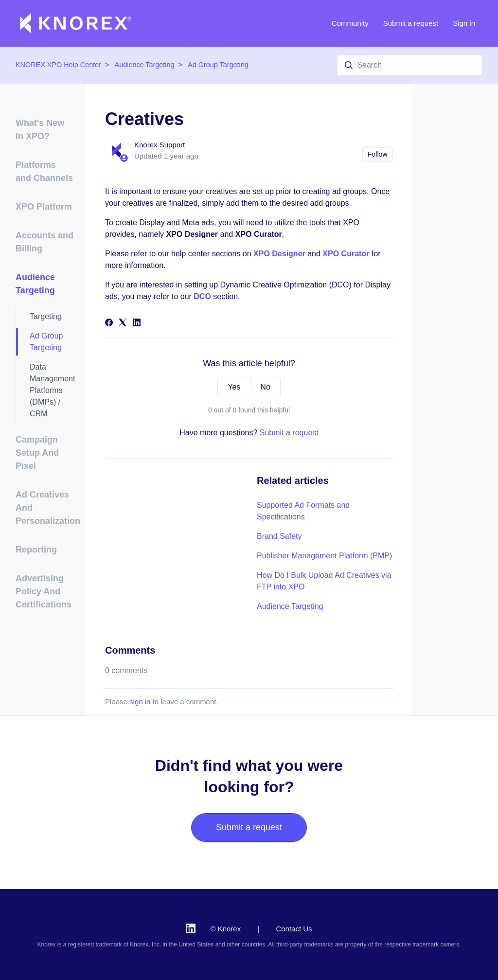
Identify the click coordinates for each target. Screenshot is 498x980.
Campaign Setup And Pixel (37, 453)
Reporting (36, 550)
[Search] (410, 65)
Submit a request (411, 23)
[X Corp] (123, 324)
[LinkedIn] (137, 324)
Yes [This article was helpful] (234, 387)
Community (350, 23)
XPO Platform (44, 207)
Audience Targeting (145, 65)
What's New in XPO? (40, 130)
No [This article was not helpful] (265, 387)
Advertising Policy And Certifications (44, 591)
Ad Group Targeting (218, 65)
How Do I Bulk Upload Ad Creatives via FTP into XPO (324, 581)
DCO (202, 296)
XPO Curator (346, 254)
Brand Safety (279, 536)
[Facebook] (109, 324)
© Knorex (225, 929)
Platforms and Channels (44, 171)
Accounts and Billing (44, 242)
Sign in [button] (464, 23)
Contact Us (294, 929)
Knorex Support (160, 145)
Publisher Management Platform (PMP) (324, 556)
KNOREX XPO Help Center (58, 65)
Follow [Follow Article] (377, 154)
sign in (140, 702)
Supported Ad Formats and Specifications (303, 511)
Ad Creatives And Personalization (45, 508)
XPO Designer (279, 254)
